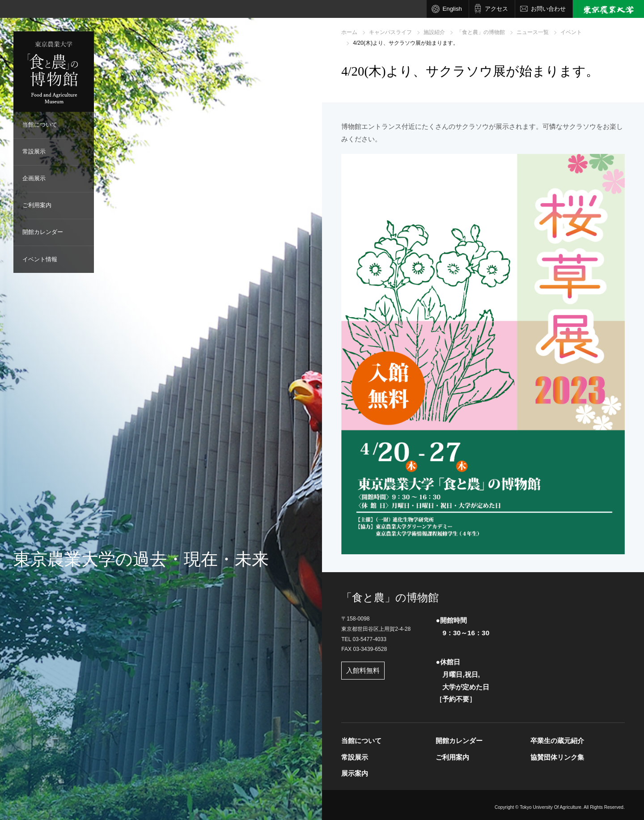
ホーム (349, 32)
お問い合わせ (548, 9)
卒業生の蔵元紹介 (557, 741)
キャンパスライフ (390, 32)
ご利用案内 (37, 205)
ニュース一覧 (533, 32)
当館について (40, 125)
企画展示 (34, 178)
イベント (571, 32)
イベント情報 (40, 259)
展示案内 (355, 773)
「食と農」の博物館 (481, 32)
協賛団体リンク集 (557, 757)
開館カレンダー (43, 232)
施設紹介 (434, 32)
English (452, 9)
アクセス (496, 9)
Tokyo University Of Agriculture (551, 807)
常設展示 (34, 151)
